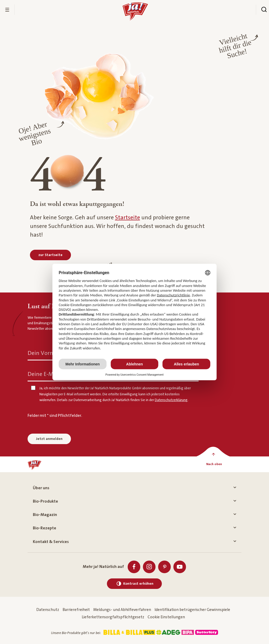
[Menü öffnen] (7, 10)
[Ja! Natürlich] (35, 464)
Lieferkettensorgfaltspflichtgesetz (113, 617)
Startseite (128, 218)
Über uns (134, 488)
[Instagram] (149, 567)
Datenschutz (48, 610)
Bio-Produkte (134, 501)
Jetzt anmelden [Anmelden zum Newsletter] (49, 439)
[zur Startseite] (50, 255)
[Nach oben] (214, 464)
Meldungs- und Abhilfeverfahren (122, 610)
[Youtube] (180, 567)
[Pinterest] (164, 567)
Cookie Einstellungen (166, 617)
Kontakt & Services (134, 542)
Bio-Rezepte (134, 528)
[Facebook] (134, 567)
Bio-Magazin (134, 515)
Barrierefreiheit (76, 610)
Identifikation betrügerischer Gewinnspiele (192, 610)
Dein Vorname (47, 353)
